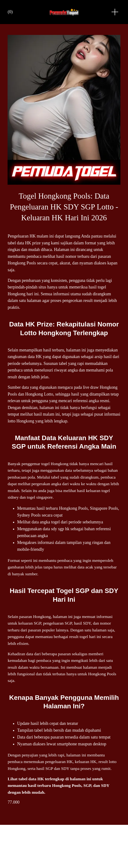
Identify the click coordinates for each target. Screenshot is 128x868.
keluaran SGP (30, 622)
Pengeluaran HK (22, 235)
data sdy (50, 527)
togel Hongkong (55, 462)
